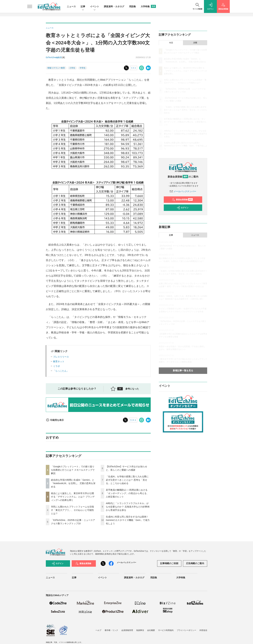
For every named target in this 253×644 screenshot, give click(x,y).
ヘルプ (98, 630)
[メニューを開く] (30, 6)
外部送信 (203, 630)
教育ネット (59, 361)
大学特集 (148, 6)
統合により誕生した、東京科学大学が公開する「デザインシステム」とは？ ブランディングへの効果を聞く (73, 497)
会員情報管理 (127, 630)
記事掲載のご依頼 (169, 563)
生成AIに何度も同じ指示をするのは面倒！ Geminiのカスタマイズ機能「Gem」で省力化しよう (128, 520)
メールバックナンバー (183, 191)
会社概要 (151, 630)
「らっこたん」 (61, 371)
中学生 (83, 68)
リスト (134, 68)
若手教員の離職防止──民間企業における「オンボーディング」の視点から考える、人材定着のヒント (127, 493)
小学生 (72, 68)
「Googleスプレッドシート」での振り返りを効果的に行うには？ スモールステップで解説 (73, 470)
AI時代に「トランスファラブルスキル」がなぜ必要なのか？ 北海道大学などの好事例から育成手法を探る (128, 507)
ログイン (182, 208)
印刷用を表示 (55, 420)
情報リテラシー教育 (56, 68)
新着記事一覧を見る (183, 370)
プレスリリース (61, 357)
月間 (195, 43)
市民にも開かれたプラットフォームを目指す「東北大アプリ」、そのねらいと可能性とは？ (72, 510)
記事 (83, 7)
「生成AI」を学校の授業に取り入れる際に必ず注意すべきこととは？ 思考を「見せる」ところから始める (127, 480)
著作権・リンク (111, 630)
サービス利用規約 (166, 630)
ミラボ (56, 366)
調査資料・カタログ (114, 6)
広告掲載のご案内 (195, 563)
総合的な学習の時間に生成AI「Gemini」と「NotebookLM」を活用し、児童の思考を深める (73, 483)
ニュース (71, 6)
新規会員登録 (182, 200)
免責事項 (140, 630)
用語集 (132, 6)
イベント (95, 7)
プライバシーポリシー (187, 630)
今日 (171, 43)
